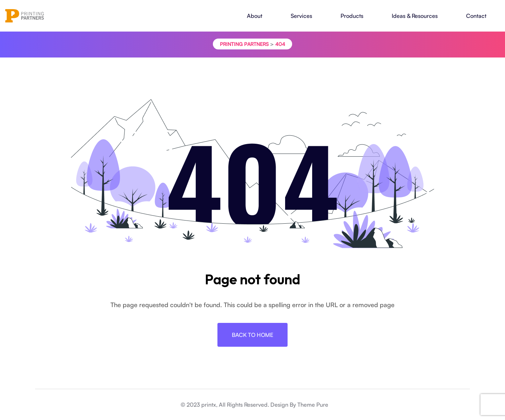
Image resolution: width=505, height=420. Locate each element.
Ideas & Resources (415, 16)
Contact (476, 16)
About (255, 16)
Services (301, 16)
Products (352, 16)
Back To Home (252, 335)
